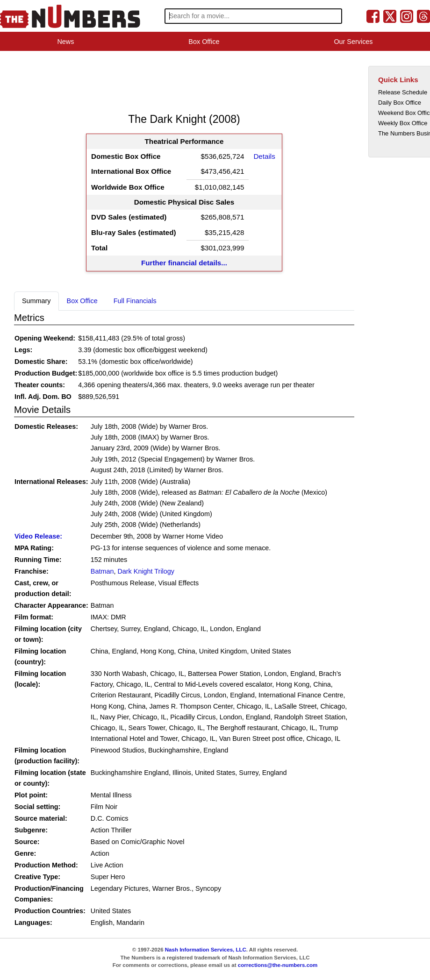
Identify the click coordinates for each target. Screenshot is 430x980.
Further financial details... (184, 263)
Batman (102, 571)
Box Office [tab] (82, 301)
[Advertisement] (184, 81)
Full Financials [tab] (135, 301)
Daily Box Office (400, 103)
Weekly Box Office (403, 123)
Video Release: (38, 536)
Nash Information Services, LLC (206, 950)
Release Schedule (403, 92)
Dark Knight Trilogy (146, 571)
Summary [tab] (36, 301)
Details (264, 156)
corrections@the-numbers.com (278, 965)
